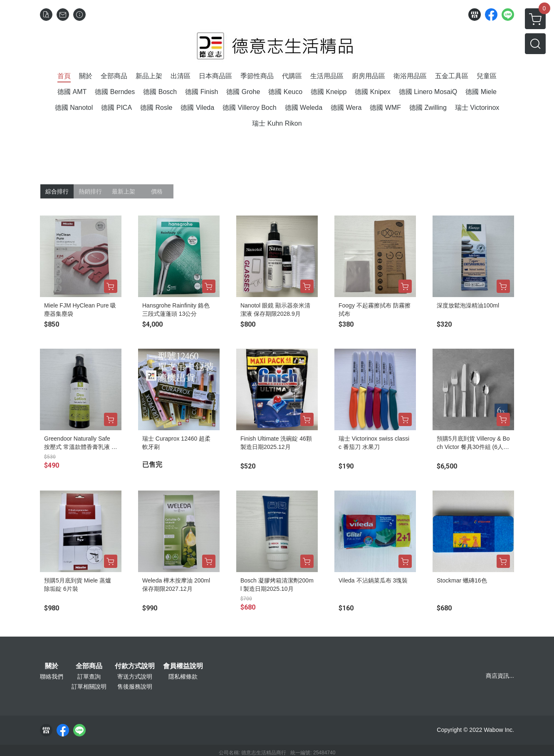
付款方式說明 (135, 666)
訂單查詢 (89, 677)
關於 (52, 666)
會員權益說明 (183, 666)
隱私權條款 (183, 677)
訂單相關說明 (89, 687)
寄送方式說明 (135, 677)
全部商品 (89, 666)
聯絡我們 (52, 677)
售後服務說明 (135, 687)
